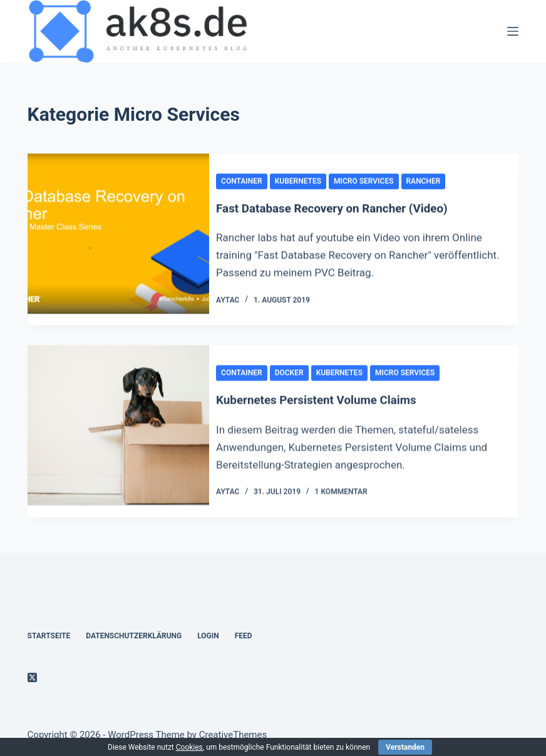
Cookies (189, 747)
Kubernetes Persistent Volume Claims (335, 404)
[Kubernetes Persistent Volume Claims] (118, 435)
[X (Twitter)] (32, 677)
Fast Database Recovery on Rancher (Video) (351, 209)
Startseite (49, 635)
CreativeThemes (233, 734)
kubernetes (309, 181)
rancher (435, 181)
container (254, 181)
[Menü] (513, 31)
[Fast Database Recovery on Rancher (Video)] (118, 240)
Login (208, 635)
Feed (244, 635)
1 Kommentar (353, 495)
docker (301, 377)
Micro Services (375, 181)
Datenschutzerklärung (134, 635)
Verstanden (405, 747)
